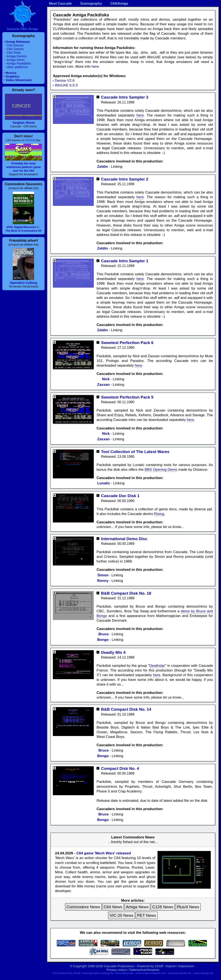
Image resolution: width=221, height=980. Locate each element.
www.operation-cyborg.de (97, 973)
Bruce (104, 634)
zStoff (159, 966)
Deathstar (157, 666)
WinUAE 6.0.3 (66, 85)
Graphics (12, 76)
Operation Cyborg (23, 283)
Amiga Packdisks (19, 63)
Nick (106, 379)
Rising (159, 514)
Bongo (103, 640)
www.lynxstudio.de (180, 973)
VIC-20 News (121, 915)
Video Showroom (19, 80)
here (95, 67)
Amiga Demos (17, 56)
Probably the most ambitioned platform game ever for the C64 (24, 167)
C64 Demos (15, 45)
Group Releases (18, 42)
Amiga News (137, 907)
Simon (103, 575)
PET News (147, 915)
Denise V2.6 (65, 81)
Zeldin (103, 167)
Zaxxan (103, 385)
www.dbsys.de (124, 973)
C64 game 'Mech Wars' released (104, 853)
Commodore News (83, 907)
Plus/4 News (188, 907)
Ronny (103, 581)
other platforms (17, 67)
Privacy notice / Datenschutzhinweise (133, 970)
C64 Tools (14, 52)
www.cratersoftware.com (151, 973)
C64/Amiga (119, 4)
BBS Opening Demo (161, 470)
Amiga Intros (16, 60)
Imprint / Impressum (180, 966)
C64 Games (15, 49)
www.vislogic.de (204, 973)
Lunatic (104, 483)
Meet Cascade (60, 4)
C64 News (113, 907)
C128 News (163, 907)
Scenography (91, 4)
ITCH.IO (30, 140)
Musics (11, 73)
